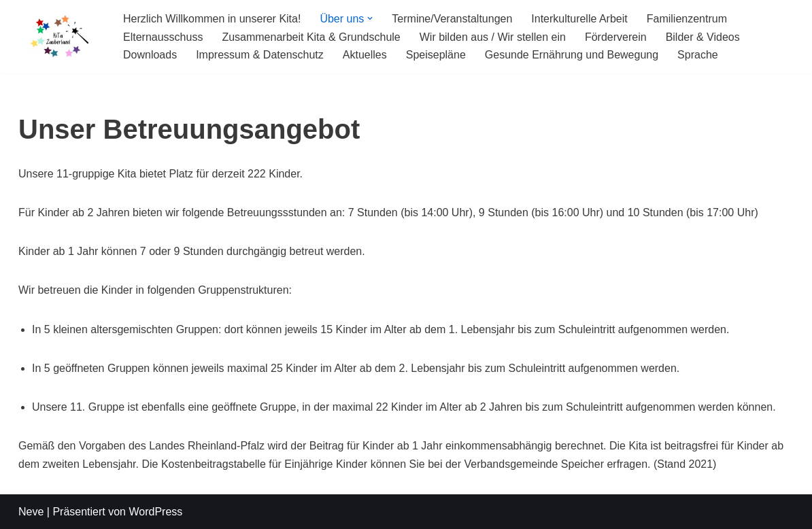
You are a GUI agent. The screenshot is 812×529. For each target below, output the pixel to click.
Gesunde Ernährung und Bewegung (572, 55)
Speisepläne (436, 55)
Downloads (150, 55)
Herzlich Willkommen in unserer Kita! (212, 19)
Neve (31, 512)
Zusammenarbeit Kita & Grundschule (311, 37)
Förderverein (616, 37)
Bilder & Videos (703, 37)
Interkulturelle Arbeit (579, 19)
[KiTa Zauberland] (59, 37)
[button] (370, 18)
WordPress (155, 512)
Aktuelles (365, 55)
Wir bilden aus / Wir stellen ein (493, 37)
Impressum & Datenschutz (260, 55)
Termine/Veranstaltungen (452, 19)
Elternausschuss (163, 37)
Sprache (698, 55)
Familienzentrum (687, 19)
